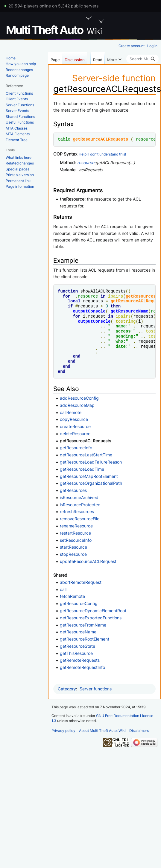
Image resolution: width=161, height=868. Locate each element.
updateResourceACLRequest (88, 561)
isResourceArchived (79, 497)
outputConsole (89, 311)
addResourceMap (77, 405)
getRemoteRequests (80, 660)
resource (146, 139)
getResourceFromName (83, 625)
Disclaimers (139, 731)
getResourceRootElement (85, 639)
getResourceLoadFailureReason (91, 462)
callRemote (71, 412)
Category (67, 689)
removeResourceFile (80, 519)
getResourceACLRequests (100, 139)
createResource (75, 426)
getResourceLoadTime (82, 469)
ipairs (116, 296)
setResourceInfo (76, 540)
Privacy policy (63, 731)
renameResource (76, 526)
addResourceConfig (79, 398)
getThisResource (76, 653)
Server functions (96, 689)
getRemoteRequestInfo (82, 667)
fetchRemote (72, 596)
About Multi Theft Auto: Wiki (102, 731)
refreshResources (77, 511)
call (63, 589)
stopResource (73, 554)
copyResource (74, 419)
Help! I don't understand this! (102, 154)
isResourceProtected (80, 505)
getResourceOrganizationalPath (91, 483)
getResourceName (129, 311)
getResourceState (78, 646)
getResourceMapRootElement (89, 476)
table (64, 139)
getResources (141, 296)
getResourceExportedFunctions (91, 618)
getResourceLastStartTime (86, 455)
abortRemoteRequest (81, 582)
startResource (73, 547)
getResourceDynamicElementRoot (93, 611)
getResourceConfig (79, 603)
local (74, 301)
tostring (126, 321)
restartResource (75, 533)
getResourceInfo (76, 448)
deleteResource (75, 434)
